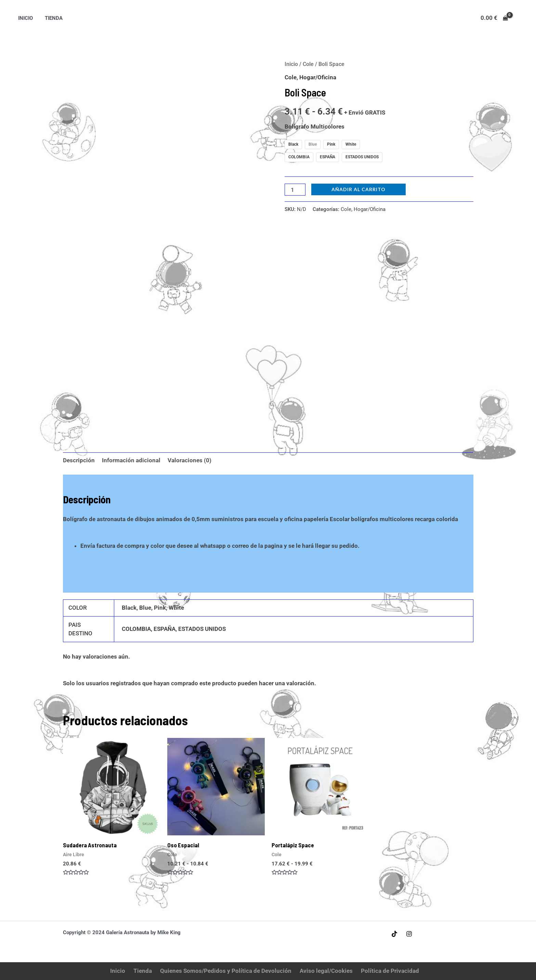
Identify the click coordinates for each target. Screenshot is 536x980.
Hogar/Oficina (318, 77)
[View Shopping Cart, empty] (494, 18)
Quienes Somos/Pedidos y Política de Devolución (226, 971)
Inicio (24, 18)
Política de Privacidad (390, 971)
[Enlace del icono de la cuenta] (521, 18)
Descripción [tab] (79, 460)
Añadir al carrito (358, 189)
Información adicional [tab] (131, 460)
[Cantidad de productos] (295, 190)
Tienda (51, 18)
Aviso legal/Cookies (326, 971)
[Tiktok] (394, 934)
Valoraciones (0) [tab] (189, 460)
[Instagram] (409, 934)
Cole (308, 64)
